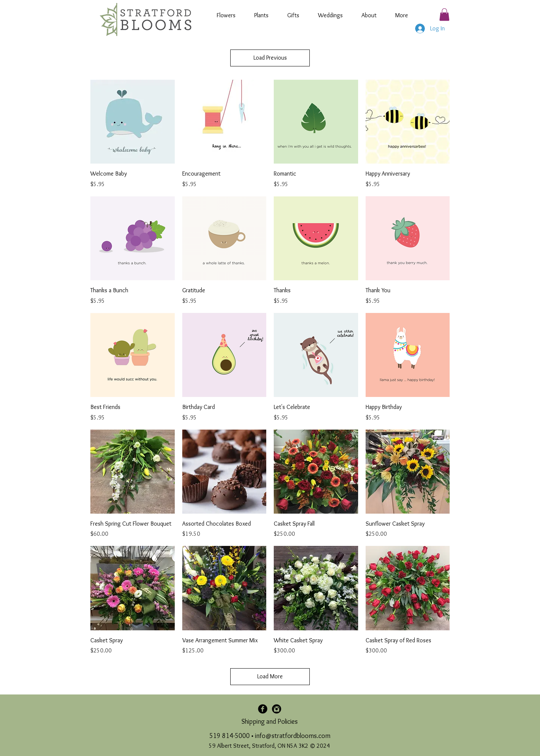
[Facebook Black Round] (263, 709)
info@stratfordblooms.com (293, 736)
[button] (444, 14)
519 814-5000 (229, 736)
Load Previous (270, 58)
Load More (270, 676)
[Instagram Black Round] (277, 709)
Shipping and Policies (270, 721)
